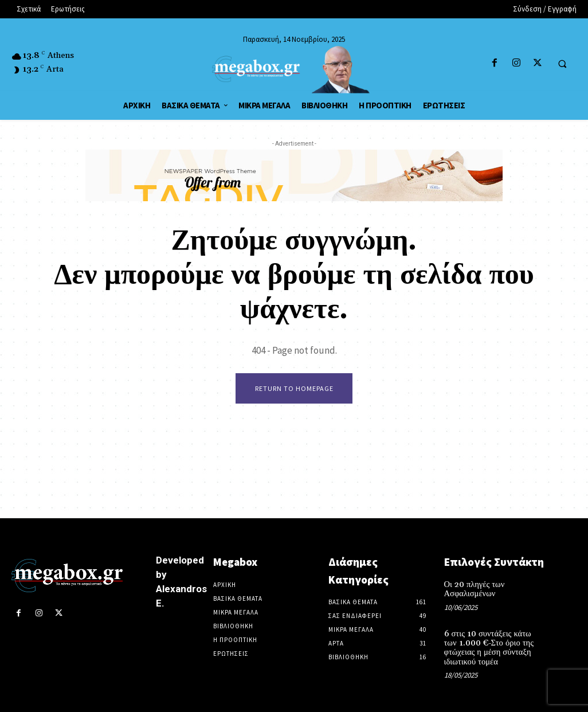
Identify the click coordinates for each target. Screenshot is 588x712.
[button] (562, 64)
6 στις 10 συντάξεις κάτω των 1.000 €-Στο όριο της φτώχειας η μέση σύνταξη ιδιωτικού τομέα (492, 647)
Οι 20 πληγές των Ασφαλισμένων (473, 590)
